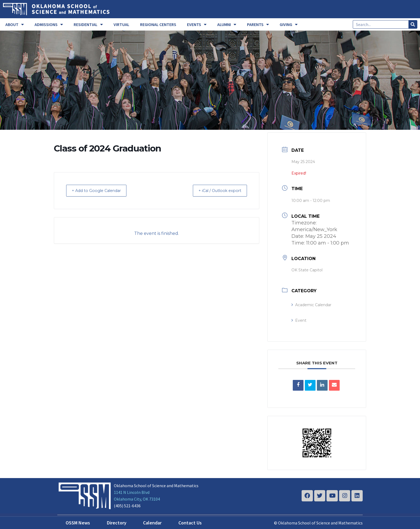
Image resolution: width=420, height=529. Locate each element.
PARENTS (258, 24)
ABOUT (15, 24)
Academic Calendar (311, 305)
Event (299, 320)
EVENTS (197, 24)
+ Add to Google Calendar (100, 190)
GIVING (289, 24)
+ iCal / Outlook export (216, 190)
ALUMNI (227, 24)
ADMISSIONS (49, 24)
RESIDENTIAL (88, 24)
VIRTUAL (121, 24)
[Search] (413, 24)
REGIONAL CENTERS (158, 24)
